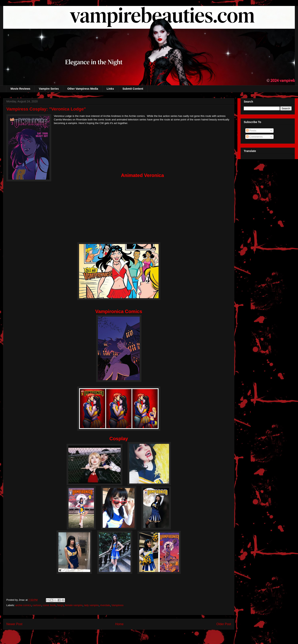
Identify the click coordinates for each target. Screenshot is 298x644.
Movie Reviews (20, 89)
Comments (254, 137)
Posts (251, 131)
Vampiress (117, 605)
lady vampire (91, 605)
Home (119, 624)
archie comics (23, 605)
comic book (49, 605)
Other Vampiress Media (83, 89)
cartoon (37, 605)
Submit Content (133, 89)
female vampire (74, 605)
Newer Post (14, 624)
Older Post (224, 624)
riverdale (105, 605)
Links (110, 89)
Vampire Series (49, 89)
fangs (60, 605)
